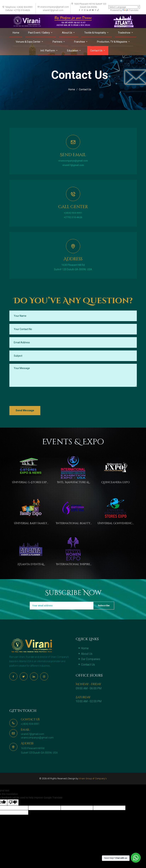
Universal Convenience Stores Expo (115, 524)
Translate (130, 10)
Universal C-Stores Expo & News (31, 483)
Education (74, 51)
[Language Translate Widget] (124, 7)
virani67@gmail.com (73, 165)
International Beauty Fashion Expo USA (73, 524)
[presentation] (36, 396)
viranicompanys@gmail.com (73, 161)
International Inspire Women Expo (73, 565)
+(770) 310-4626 (73, 217)
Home (16, 32)
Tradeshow (126, 32)
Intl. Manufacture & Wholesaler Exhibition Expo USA (73, 483)
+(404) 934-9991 (73, 213)
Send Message (25, 410)
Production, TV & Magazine (114, 42)
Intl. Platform (49, 51)
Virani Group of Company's (93, 787)
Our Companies (89, 668)
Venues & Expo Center (30, 42)
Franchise (81, 42)
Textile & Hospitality (97, 32)
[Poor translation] (13, 811)
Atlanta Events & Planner (31, 565)
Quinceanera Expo (115, 482)
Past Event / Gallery (41, 32)
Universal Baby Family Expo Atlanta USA (31, 524)
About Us (69, 32)
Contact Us (98, 51)
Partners (59, 42)
